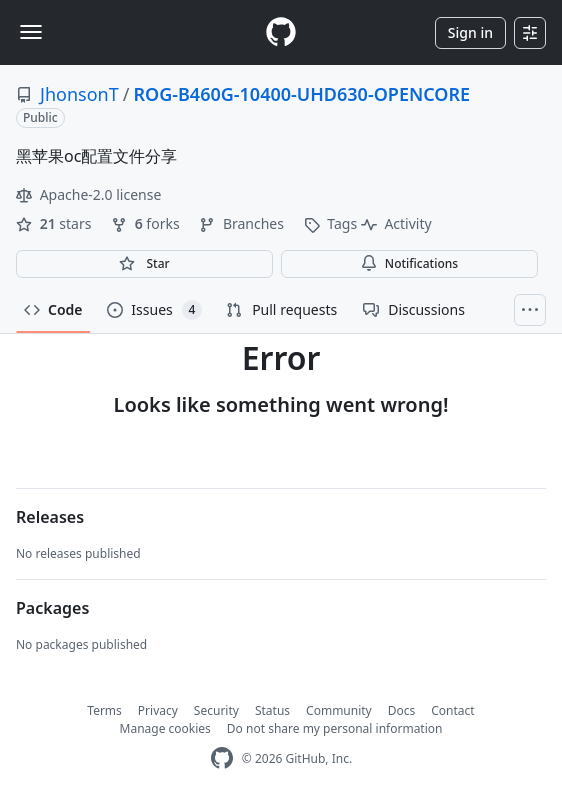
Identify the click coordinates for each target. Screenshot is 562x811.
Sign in (470, 32)
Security (216, 710)
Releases (50, 517)
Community (339, 710)
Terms (104, 710)
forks (147, 223)
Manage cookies (165, 728)
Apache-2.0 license (88, 194)
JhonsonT (79, 94)
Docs (402, 710)
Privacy (158, 710)
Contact (452, 710)
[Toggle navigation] (31, 32)
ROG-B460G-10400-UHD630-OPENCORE (301, 94)
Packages (52, 608)
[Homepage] (281, 32)
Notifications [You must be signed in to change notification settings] (409, 263)
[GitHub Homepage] (222, 758)
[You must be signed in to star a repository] (144, 264)
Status (272, 710)
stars (55, 223)
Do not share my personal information (335, 728)
